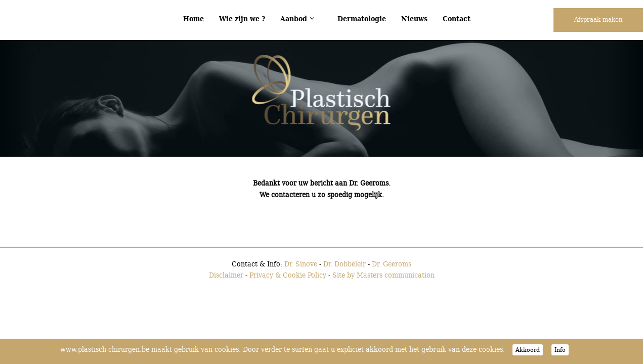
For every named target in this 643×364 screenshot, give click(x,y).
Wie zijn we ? (242, 19)
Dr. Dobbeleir (345, 264)
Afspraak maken (598, 19)
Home (194, 19)
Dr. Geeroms (392, 264)
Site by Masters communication (383, 275)
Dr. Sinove (301, 264)
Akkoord (528, 350)
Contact (457, 19)
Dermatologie (362, 19)
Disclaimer (226, 275)
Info (560, 350)
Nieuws (414, 19)
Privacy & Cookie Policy (288, 275)
